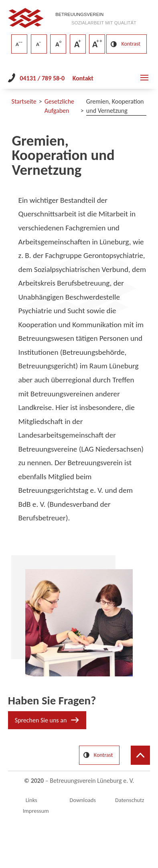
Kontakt (83, 78)
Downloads (83, 800)
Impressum (36, 811)
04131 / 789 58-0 (42, 78)
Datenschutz (130, 800)
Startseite (24, 101)
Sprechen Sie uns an (41, 720)
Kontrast (131, 44)
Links (31, 800)
